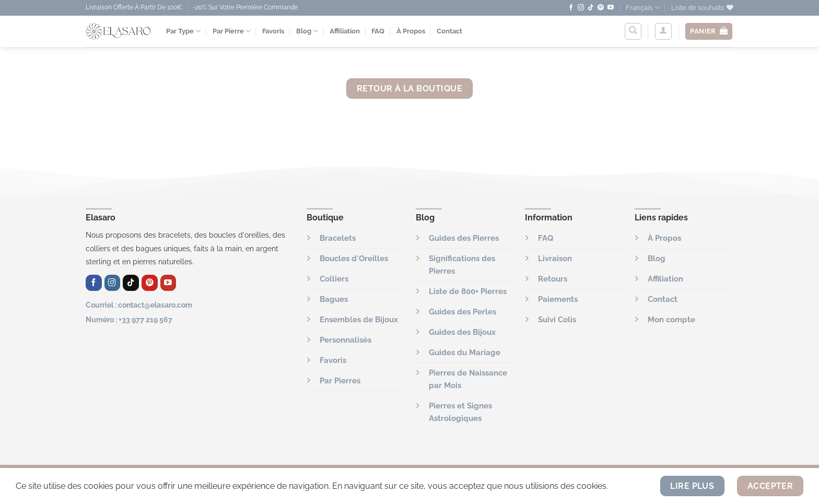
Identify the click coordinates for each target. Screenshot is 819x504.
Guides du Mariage (465, 353)
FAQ (378, 31)
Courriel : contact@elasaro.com (139, 305)
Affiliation (345, 31)
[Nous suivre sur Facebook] (571, 8)
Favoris (273, 31)
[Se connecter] (663, 31)
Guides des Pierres (464, 238)
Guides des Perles (463, 312)
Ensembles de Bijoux (359, 320)
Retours (553, 279)
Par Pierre (232, 31)
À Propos (411, 31)
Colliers (334, 279)
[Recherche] (633, 31)
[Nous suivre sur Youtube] (611, 8)
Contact (449, 31)
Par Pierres (340, 381)
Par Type (183, 31)
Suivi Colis (557, 320)
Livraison (555, 259)
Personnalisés (346, 340)
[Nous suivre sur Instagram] (581, 8)
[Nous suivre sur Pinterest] (601, 8)
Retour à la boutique (409, 89)
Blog (307, 31)
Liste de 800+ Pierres (468, 291)
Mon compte (671, 320)
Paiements (558, 299)
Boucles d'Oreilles (354, 259)
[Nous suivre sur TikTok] (591, 8)
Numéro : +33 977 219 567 (129, 319)
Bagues (334, 299)
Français (642, 8)
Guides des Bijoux (462, 332)
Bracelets (338, 238)
